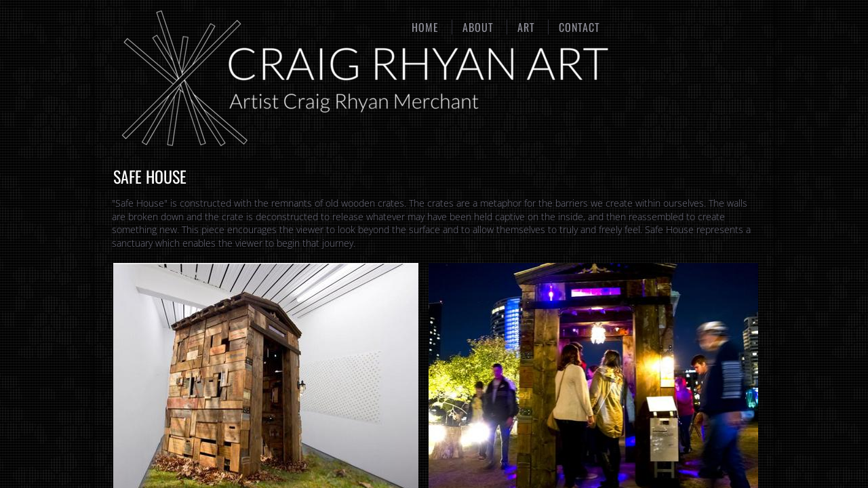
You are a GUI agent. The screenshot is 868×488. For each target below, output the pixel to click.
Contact (579, 27)
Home (425, 27)
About (478, 27)
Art (526, 27)
